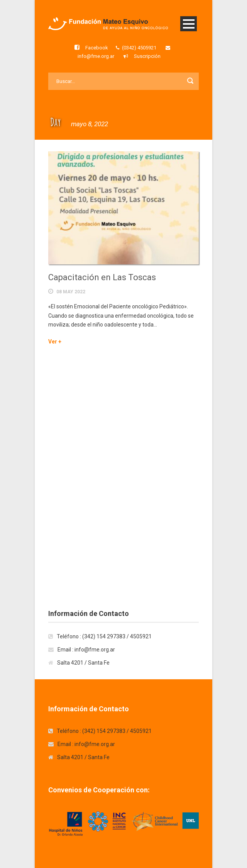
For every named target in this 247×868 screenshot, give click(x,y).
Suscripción (147, 56)
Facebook (97, 48)
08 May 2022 (71, 292)
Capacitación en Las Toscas (102, 277)
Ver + (55, 342)
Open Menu (189, 24)
